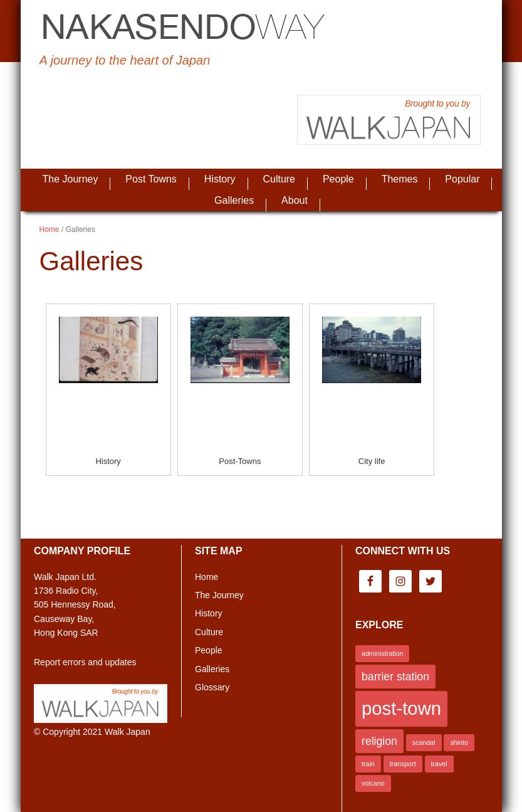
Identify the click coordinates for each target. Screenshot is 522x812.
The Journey (219, 595)
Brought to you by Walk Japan (389, 120)
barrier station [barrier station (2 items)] (395, 677)
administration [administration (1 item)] (382, 653)
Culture (209, 632)
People (209, 650)
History (108, 461)
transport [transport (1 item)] (403, 764)
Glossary (212, 687)
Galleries (212, 669)
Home (206, 577)
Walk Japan (128, 732)
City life (372, 461)
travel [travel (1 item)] (439, 764)
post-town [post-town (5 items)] (401, 708)
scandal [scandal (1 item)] (424, 742)
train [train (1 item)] (368, 764)
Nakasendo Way (184, 28)
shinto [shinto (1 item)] (459, 742)
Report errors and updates (85, 662)
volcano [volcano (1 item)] (373, 783)
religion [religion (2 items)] (379, 741)
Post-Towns (240, 461)
